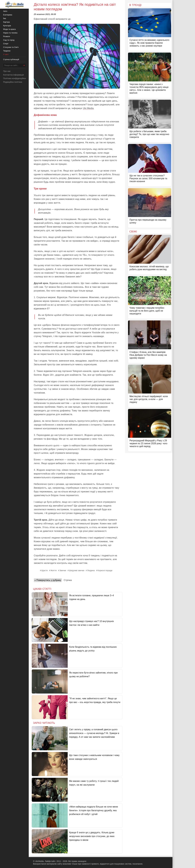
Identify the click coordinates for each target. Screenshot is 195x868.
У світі (6, 54)
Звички (63, 570)
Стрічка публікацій (11, 59)
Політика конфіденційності (16, 78)
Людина (91, 570)
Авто (5, 11)
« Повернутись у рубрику (48, 580)
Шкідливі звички (77, 570)
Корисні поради (105, 570)
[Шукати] (24, 65)
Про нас (7, 71)
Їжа (5, 18)
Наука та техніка (10, 33)
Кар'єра (6, 22)
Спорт (6, 44)
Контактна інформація (14, 75)
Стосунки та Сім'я (11, 47)
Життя (53, 570)
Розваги (7, 36)
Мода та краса (9, 29)
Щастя (44, 570)
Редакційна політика (13, 82)
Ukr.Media (88, 108)
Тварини (7, 51)
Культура (7, 26)
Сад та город (9, 40)
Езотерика (8, 15)
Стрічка (68, 580)
